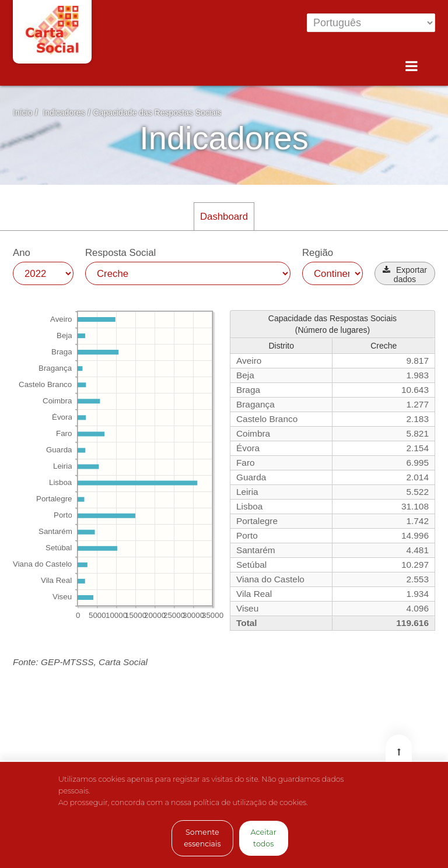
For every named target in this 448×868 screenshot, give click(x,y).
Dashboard (224, 217)
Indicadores (64, 113)
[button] (405, 273)
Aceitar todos (264, 838)
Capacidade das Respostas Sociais (157, 113)
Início (22, 113)
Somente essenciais (202, 838)
